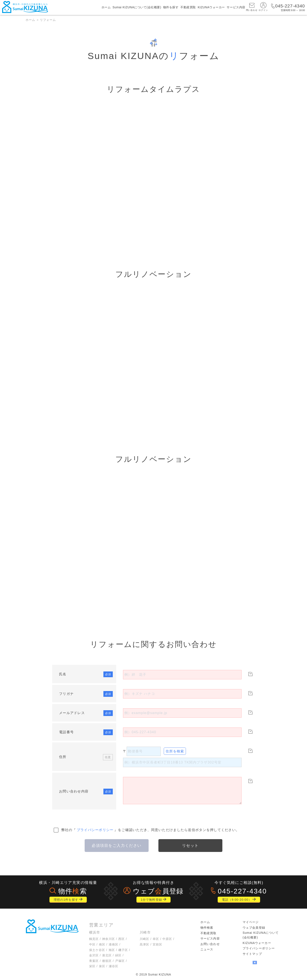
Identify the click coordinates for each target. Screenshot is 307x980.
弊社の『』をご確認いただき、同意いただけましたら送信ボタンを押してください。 (151, 830)
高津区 (144, 944)
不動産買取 (188, 7)
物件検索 (207, 928)
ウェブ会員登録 (254, 928)
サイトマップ (252, 954)
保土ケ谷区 (97, 950)
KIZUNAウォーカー (211, 7)
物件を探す (171, 7)
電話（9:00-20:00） (237, 900)
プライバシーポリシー (95, 830)
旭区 (112, 950)
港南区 (114, 944)
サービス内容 (236, 7)
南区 (102, 944)
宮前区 (157, 944)
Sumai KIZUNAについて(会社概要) (137, 7)
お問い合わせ (210, 944)
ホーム (106, 7)
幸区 (156, 939)
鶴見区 (94, 939)
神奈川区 (109, 939)
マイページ (251, 922)
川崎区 (144, 939)
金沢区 (94, 955)
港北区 (107, 955)
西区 (122, 939)
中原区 (167, 939)
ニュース (207, 949)
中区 (92, 944)
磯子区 (123, 950)
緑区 (118, 955)
